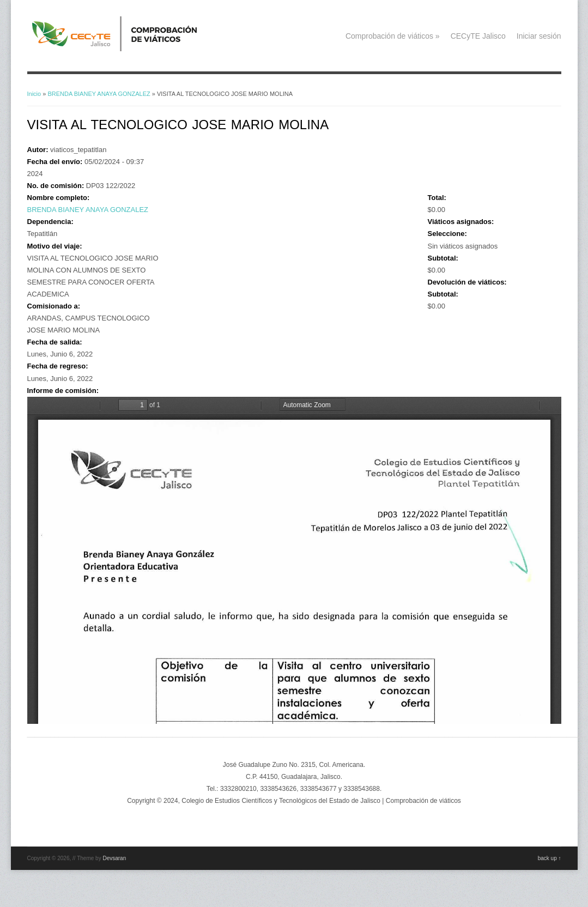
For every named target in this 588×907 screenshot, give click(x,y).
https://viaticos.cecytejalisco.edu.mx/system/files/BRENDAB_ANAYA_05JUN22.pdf (294, 560)
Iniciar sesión (539, 36)
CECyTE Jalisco (478, 36)
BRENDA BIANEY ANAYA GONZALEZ (99, 94)
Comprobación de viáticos (393, 36)
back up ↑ (550, 858)
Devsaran (114, 858)
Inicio (34, 94)
